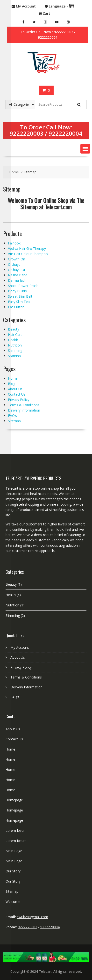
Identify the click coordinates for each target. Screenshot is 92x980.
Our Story (13, 871)
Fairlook (14, 243)
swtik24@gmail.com (32, 917)
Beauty (14, 329)
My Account (20, 647)
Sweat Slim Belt (20, 296)
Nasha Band (18, 275)
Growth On (17, 259)
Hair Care (15, 335)
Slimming (15, 350)
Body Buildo (18, 291)
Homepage (14, 800)
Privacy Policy (19, 400)
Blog (12, 384)
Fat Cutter (16, 307)
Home (13, 378)
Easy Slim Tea (19, 302)
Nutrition (15, 345)
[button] (85, 149)
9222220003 (27, 133)
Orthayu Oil (17, 270)
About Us (15, 389)
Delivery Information (24, 410)
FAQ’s (12, 416)
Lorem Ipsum (16, 830)
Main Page (14, 851)
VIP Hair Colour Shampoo (28, 254)
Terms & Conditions (24, 405)
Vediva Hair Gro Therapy (27, 248)
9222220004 (65, 133)
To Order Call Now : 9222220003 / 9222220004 (48, 34)
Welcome (13, 902)
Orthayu (14, 264)
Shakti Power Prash (23, 286)
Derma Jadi (17, 280)
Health (13, 340)
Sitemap (14, 421)
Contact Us (17, 394)
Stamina (14, 356)
